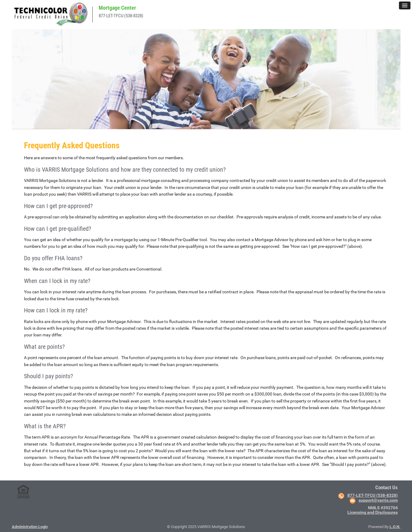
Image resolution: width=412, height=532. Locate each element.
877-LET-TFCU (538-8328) (121, 16)
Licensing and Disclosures (373, 512)
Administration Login (30, 527)
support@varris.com (378, 500)
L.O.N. (395, 527)
